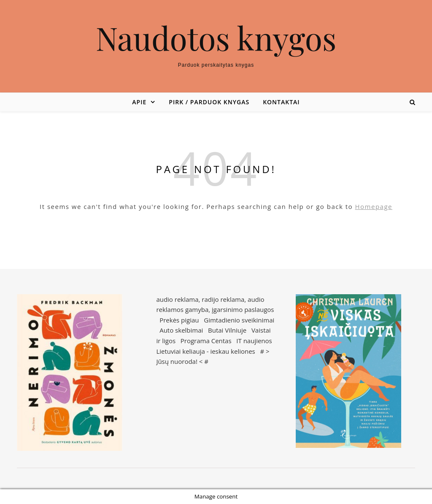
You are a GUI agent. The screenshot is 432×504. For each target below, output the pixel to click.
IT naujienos (254, 341)
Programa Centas (206, 341)
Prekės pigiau (179, 320)
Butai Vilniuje (227, 330)
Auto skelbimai (181, 330)
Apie (139, 102)
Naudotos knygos (216, 38)
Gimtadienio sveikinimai (239, 320)
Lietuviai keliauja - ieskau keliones (205, 351)
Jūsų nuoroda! (177, 361)
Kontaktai (281, 102)
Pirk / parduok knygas (209, 102)
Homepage (374, 206)
